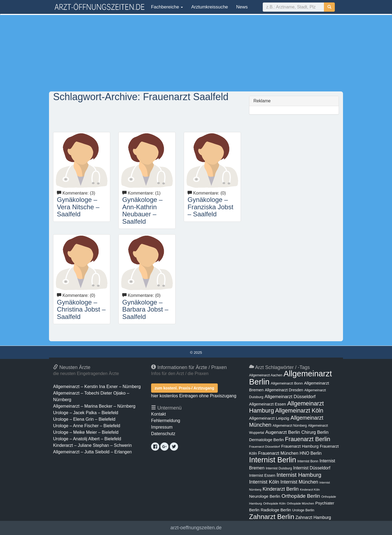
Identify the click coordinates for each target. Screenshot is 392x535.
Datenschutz (163, 434)
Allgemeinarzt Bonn (287, 383)
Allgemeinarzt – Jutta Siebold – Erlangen (92, 452)
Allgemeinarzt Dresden (284, 390)
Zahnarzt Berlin (272, 517)
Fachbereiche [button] (166, 7)
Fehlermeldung (166, 421)
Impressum (162, 427)
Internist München (299, 482)
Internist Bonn (308, 461)
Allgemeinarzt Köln (299, 411)
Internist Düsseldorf (312, 468)
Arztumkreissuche (209, 7)
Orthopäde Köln (275, 503)
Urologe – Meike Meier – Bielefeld (86, 432)
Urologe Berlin (303, 510)
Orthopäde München (301, 503)
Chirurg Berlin (315, 432)
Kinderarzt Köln (310, 490)
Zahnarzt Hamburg (313, 517)
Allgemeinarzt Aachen (266, 375)
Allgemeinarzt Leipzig (269, 418)
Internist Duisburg (279, 468)
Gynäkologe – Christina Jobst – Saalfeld (81, 309)
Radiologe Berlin (276, 510)
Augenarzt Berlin (283, 432)
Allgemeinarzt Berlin (290, 378)
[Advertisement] (196, 53)
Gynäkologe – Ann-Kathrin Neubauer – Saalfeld (142, 210)
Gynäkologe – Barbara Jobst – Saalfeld (145, 309)
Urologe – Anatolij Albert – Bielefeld (87, 439)
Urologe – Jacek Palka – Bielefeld (86, 413)
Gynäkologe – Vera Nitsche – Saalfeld (78, 207)
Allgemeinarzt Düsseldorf (290, 397)
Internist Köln (264, 482)
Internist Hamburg (299, 475)
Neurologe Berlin (265, 496)
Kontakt (158, 414)
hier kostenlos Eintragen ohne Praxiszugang (194, 396)
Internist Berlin (273, 460)
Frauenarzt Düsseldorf (264, 447)
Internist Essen (262, 475)
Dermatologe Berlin (266, 440)
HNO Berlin (311, 453)
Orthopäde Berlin (301, 496)
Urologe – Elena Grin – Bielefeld (84, 419)
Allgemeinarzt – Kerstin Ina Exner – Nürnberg (97, 387)
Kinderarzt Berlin (281, 489)
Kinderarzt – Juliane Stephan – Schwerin (92, 445)
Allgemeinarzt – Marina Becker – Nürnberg (94, 406)
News (242, 7)
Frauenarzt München (278, 453)
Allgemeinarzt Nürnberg (290, 426)
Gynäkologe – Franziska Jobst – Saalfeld (210, 207)
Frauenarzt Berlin (308, 439)
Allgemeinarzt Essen (268, 404)
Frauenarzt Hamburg (300, 446)
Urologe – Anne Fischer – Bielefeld (87, 426)
